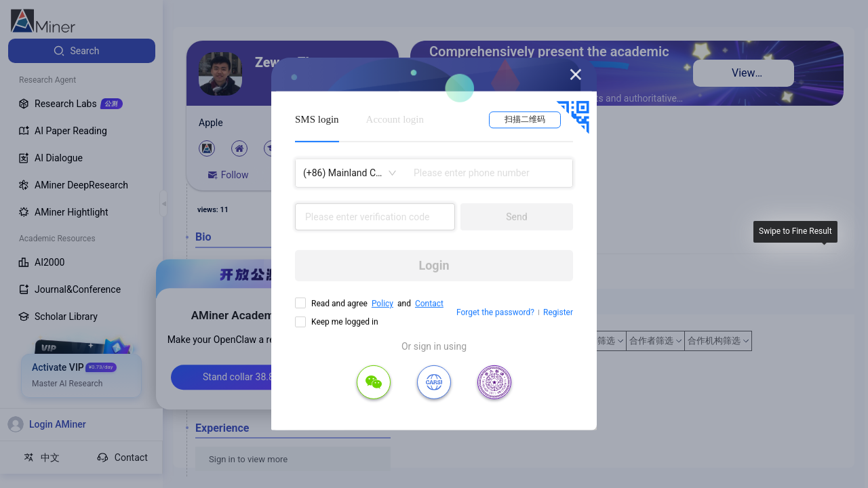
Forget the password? (495, 312)
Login (434, 265)
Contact (429, 304)
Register (558, 312)
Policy (382, 304)
